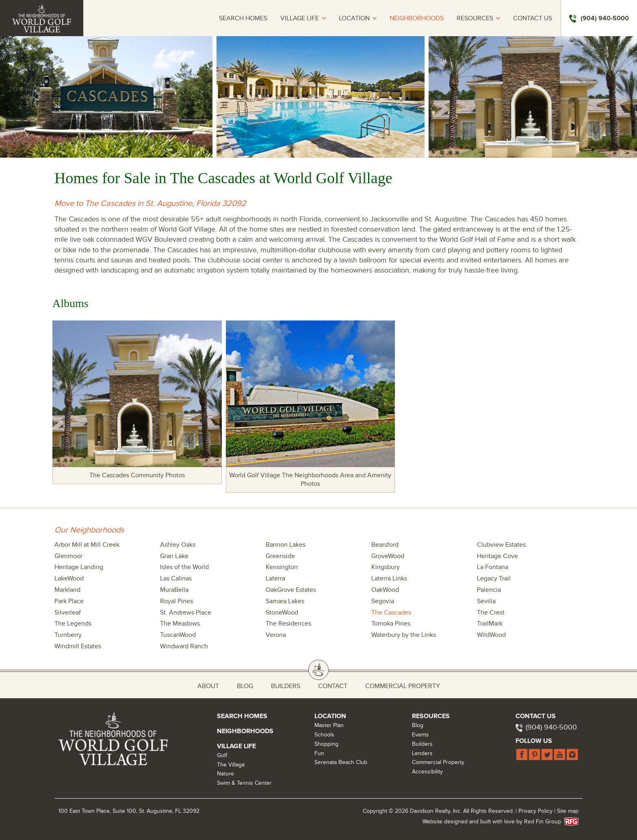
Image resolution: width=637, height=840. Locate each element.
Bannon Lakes (286, 545)
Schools (324, 735)
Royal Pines (177, 601)
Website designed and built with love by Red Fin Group (495, 822)
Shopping (326, 744)
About (208, 686)
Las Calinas (176, 578)
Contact (333, 686)
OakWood (385, 590)
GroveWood (388, 556)
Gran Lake (174, 556)
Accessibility (427, 772)
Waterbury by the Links (404, 635)
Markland (67, 590)
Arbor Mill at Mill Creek (87, 545)
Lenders (422, 753)
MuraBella (174, 590)
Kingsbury (386, 567)
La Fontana (493, 567)
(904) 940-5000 (551, 727)
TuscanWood (178, 635)
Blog (245, 686)
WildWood (491, 635)
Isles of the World (184, 567)
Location (354, 18)
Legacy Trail (494, 578)
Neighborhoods (417, 18)
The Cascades (391, 613)
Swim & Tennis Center (244, 783)
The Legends (73, 624)
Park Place (69, 601)
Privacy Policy (535, 811)
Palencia (489, 590)
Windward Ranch (184, 646)
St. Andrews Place (186, 613)
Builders (286, 686)
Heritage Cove (497, 556)
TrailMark (490, 624)
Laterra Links (389, 578)
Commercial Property (403, 686)
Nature (225, 774)
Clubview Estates (501, 545)
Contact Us (533, 18)
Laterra (275, 578)
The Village (231, 765)
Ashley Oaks (178, 545)
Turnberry (68, 635)
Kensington (282, 567)
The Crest (491, 613)
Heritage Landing (79, 567)
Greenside (280, 556)
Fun (319, 753)
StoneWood (282, 613)
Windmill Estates (78, 646)
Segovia (383, 601)
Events (420, 735)
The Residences (288, 624)
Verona (276, 635)
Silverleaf (68, 613)
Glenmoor (68, 556)
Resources (475, 18)
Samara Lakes (285, 601)
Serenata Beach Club (341, 762)
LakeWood (69, 578)
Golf (222, 755)
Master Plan (329, 725)
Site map (568, 811)
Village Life (300, 18)
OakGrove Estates (291, 590)
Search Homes (243, 18)
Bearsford (385, 545)
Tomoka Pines (391, 624)
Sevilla (486, 601)
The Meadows (180, 624)
